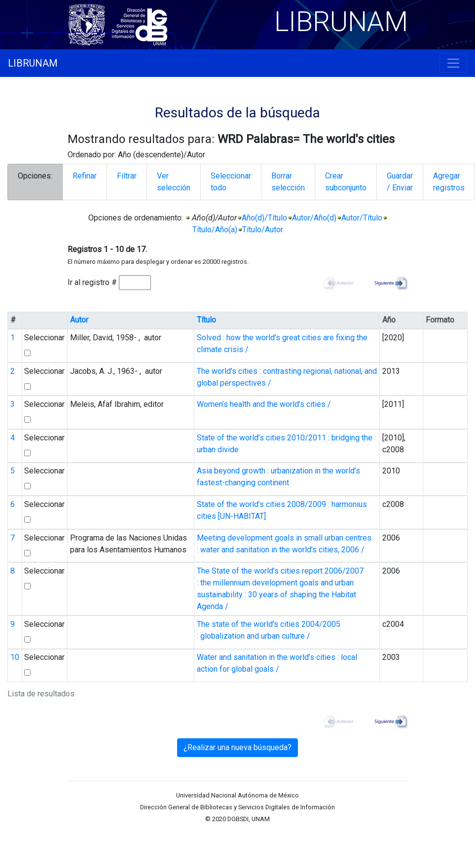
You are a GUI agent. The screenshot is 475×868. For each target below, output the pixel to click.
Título (206, 320)
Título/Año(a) (215, 230)
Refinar (85, 176)
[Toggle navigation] (453, 63)
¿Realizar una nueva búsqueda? (237, 747)
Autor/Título (362, 218)
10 (15, 657)
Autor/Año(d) (314, 218)
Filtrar (127, 176)
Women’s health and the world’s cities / (264, 404)
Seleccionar (44, 338)
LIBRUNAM (33, 63)
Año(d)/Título (264, 218)
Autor (79, 320)
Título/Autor (263, 230)
